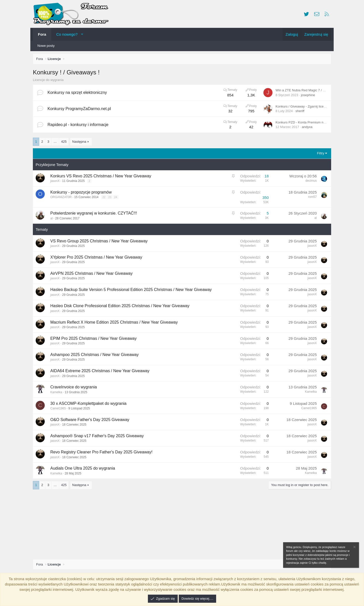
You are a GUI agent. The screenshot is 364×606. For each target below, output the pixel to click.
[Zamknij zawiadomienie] (354, 548)
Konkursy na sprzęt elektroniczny (78, 94)
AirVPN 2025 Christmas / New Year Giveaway (93, 275)
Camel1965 (59, 410)
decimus (310, 182)
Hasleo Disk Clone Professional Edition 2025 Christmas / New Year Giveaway (121, 307)
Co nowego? (67, 34)
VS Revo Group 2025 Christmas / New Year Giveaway (100, 242)
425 (65, 143)
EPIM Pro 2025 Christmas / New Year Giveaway (95, 340)
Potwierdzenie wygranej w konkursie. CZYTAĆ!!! (95, 214)
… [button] (56, 143)
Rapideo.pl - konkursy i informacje (79, 126)
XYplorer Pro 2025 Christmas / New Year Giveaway (97, 258)
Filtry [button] (319, 154)
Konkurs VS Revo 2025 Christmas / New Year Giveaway (102, 177)
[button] (82, 34)
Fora (42, 34)
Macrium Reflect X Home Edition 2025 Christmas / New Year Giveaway (115, 323)
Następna (81, 143)
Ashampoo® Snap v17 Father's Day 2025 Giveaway (98, 437)
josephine (307, 96)
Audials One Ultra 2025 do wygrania (84, 469)
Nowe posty (46, 46)
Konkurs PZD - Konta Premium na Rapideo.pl (307, 124)
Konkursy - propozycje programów (82, 193)
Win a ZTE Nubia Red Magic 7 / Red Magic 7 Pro (310, 91)
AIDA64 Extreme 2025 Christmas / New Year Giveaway (101, 372)
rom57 (311, 198)
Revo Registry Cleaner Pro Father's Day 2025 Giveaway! (103, 453)
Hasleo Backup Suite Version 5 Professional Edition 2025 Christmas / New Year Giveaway (132, 291)
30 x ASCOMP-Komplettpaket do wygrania (90, 405)
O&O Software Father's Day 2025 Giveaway (91, 421)
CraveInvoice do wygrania (75, 388)
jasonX (56, 182)
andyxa (306, 128)
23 (111, 198)
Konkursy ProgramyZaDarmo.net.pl (81, 110)
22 (105, 198)
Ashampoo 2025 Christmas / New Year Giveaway (96, 356)
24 (117, 198)
